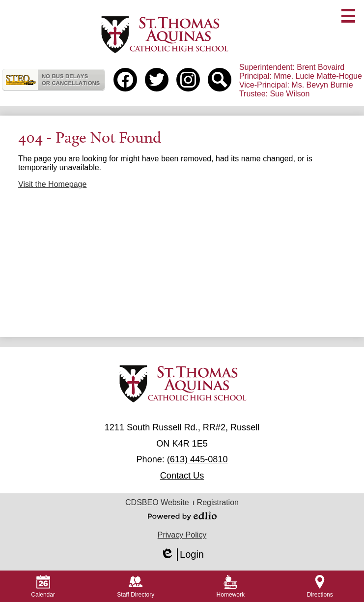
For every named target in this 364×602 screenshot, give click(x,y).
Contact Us (182, 476)
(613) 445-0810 (197, 459)
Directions (320, 587)
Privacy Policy (182, 535)
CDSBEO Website (157, 502)
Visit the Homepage (52, 184)
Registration (218, 502)
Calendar (43, 587)
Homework (231, 587)
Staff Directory (136, 587)
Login (182, 555)
